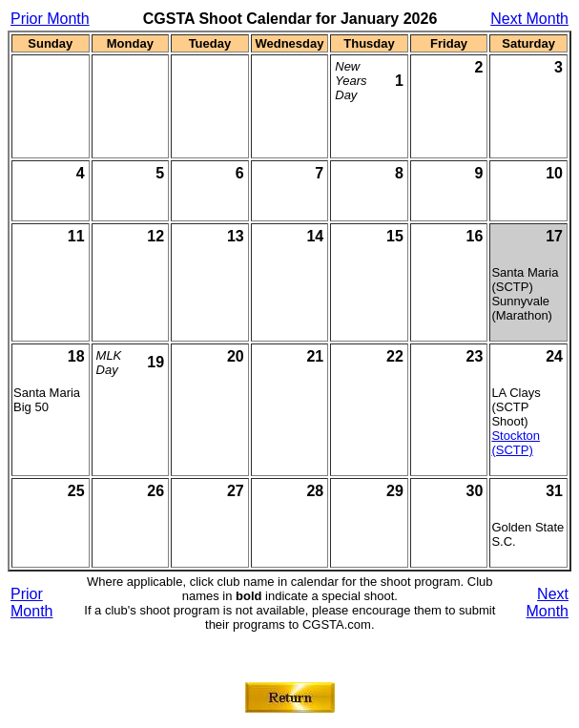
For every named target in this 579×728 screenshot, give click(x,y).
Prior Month (50, 19)
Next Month (529, 19)
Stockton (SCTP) (516, 443)
